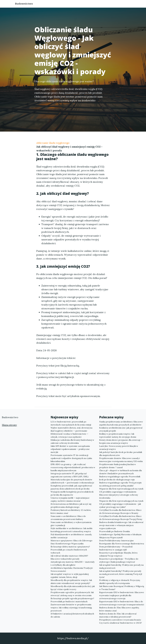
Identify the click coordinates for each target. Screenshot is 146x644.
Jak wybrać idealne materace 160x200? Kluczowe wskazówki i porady (69, 557)
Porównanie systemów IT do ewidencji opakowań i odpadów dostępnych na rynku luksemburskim (71, 458)
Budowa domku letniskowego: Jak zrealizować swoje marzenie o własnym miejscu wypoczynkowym (121, 525)
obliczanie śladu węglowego (53, 143)
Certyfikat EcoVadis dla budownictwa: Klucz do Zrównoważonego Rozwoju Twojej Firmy (121, 518)
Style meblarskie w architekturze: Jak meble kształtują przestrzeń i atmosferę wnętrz (72, 530)
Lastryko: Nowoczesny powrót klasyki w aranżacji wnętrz (119, 448)
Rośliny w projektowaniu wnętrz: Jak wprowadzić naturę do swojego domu (118, 435)
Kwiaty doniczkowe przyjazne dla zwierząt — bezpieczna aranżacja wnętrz (121, 441)
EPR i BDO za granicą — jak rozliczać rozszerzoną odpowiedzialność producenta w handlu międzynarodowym (73, 467)
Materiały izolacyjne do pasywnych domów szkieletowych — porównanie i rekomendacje (72, 481)
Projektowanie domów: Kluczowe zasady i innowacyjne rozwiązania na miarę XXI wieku (121, 460)
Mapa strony (9, 425)
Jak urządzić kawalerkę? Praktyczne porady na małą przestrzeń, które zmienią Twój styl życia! (121, 574)
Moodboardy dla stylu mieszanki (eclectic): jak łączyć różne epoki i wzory (73, 588)
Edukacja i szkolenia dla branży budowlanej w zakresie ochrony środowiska (72, 441)
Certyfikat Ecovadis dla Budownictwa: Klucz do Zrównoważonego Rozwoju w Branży (120, 512)
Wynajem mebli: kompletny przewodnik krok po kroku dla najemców (72, 493)
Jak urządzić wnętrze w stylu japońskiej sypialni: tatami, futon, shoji (70, 576)
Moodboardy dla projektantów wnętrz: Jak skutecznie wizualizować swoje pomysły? (71, 582)
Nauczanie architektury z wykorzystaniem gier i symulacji (71, 524)
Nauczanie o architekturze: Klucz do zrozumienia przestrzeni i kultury (68, 518)
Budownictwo (26, 4)
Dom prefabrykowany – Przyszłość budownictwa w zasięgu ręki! (116, 548)
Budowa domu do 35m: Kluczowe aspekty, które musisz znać (119, 609)
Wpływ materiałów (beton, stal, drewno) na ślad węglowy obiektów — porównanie (71, 429)
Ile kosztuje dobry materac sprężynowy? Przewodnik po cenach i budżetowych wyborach (70, 550)
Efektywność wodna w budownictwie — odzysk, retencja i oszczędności (69, 435)
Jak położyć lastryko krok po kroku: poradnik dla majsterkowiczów (121, 454)
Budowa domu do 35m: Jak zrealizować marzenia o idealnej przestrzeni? (118, 615)
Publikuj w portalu (92, 5)
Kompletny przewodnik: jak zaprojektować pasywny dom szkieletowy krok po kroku (71, 487)
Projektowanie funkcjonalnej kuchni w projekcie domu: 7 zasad (118, 466)
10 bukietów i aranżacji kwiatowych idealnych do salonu (72, 615)
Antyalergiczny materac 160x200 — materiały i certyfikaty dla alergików (73, 563)
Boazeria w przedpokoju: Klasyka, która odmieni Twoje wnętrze (118, 554)
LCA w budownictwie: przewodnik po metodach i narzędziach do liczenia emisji (71, 423)
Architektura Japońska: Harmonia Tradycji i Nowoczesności (72, 569)
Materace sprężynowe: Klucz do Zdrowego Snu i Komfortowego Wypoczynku (71, 542)
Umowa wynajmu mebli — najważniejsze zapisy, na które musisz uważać (70, 499)
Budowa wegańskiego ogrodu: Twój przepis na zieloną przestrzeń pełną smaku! (120, 484)
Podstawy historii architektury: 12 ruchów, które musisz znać (71, 512)
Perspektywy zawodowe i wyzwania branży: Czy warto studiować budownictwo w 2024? (121, 621)
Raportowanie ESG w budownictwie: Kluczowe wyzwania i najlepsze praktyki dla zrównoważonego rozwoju (122, 595)
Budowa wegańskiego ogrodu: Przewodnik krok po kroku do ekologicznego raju (120, 478)
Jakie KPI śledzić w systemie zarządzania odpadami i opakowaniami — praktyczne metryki (70, 449)
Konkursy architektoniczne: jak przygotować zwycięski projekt (121, 429)
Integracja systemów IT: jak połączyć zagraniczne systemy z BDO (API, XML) (69, 475)
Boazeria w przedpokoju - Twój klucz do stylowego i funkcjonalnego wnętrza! (119, 560)
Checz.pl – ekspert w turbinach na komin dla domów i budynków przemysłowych (121, 472)
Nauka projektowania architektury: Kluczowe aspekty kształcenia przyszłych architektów (121, 423)
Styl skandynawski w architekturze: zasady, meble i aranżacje (71, 536)
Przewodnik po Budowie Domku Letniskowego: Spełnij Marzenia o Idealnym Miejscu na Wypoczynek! (120, 534)
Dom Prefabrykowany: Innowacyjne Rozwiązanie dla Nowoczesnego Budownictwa (122, 542)
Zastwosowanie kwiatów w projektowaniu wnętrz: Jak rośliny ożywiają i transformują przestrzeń (71, 608)
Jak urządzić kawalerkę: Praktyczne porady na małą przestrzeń (121, 566)
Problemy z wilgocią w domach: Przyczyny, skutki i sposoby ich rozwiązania (120, 582)
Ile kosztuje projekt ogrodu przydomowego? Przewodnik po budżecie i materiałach (72, 600)
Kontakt (125, 5)
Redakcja (111, 5)
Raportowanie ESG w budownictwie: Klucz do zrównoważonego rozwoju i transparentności (122, 603)
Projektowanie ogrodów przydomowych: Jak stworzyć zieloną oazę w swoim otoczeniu (72, 594)
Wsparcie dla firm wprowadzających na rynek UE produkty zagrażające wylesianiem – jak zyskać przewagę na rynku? (121, 504)
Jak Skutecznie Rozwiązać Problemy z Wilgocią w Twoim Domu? (122, 588)
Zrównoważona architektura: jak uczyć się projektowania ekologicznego (71, 505)
